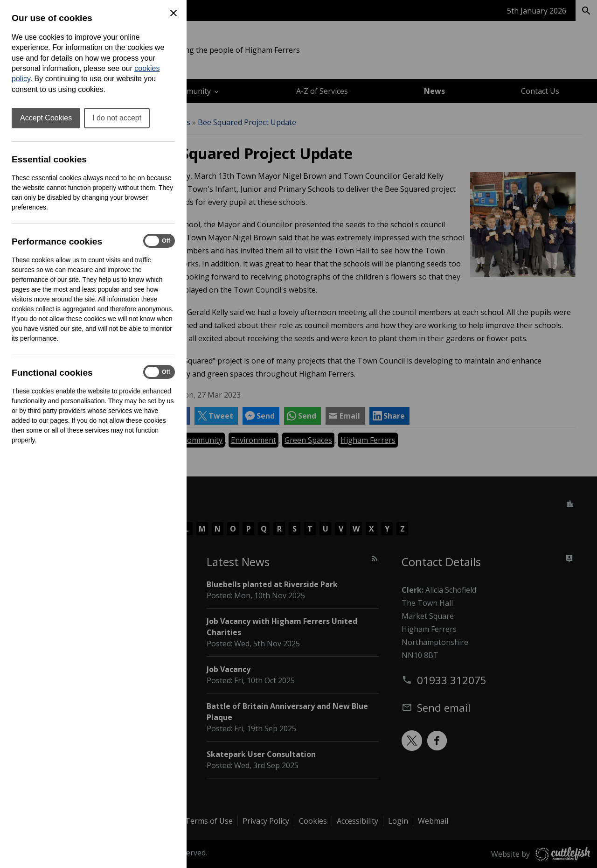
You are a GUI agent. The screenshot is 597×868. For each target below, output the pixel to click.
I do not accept (117, 118)
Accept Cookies (46, 118)
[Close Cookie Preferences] (174, 13)
